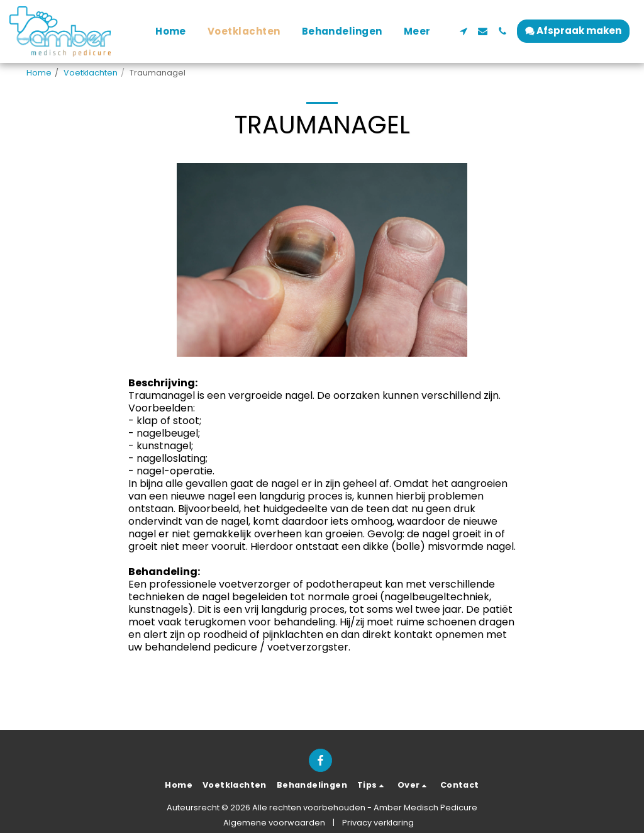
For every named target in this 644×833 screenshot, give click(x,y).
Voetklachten (91, 73)
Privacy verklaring (378, 823)
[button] (463, 31)
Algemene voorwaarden (274, 823)
